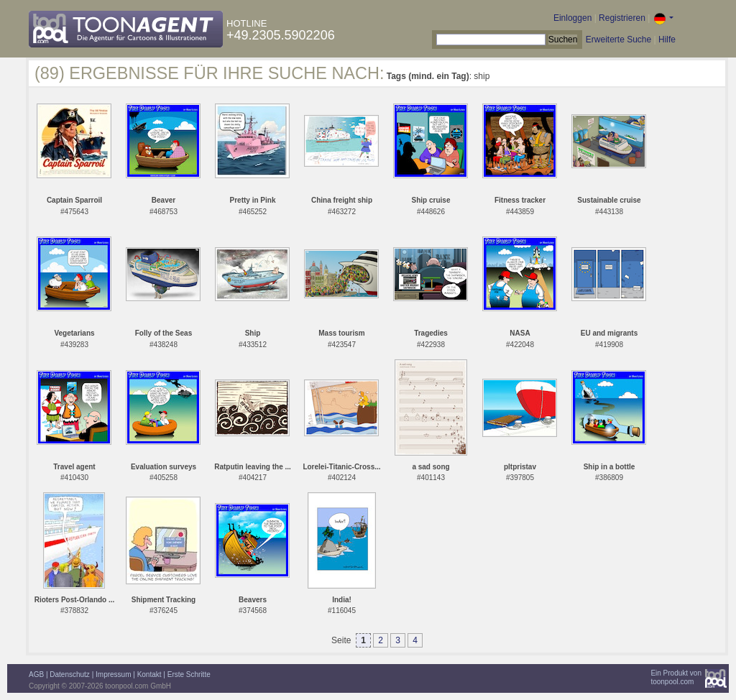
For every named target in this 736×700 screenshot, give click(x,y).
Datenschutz (70, 674)
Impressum (113, 674)
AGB (36, 674)
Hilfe (667, 40)
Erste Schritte (189, 674)
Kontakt (149, 674)
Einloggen (572, 18)
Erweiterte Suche (618, 40)
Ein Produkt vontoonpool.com (676, 677)
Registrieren (622, 18)
